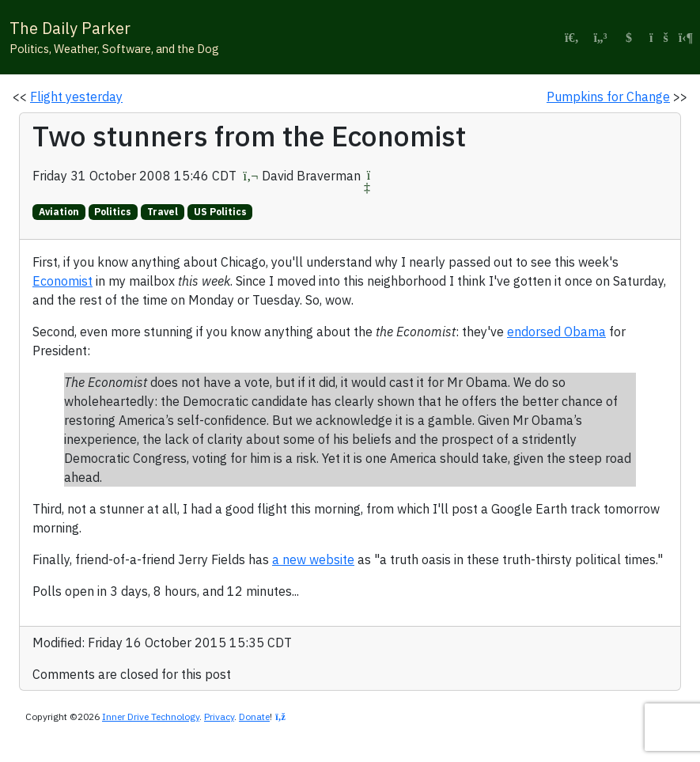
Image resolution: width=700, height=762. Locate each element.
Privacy (219, 717)
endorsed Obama (556, 332)
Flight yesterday (76, 97)
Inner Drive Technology (151, 717)
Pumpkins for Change (608, 97)
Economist (62, 281)
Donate (254, 717)
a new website (313, 559)
